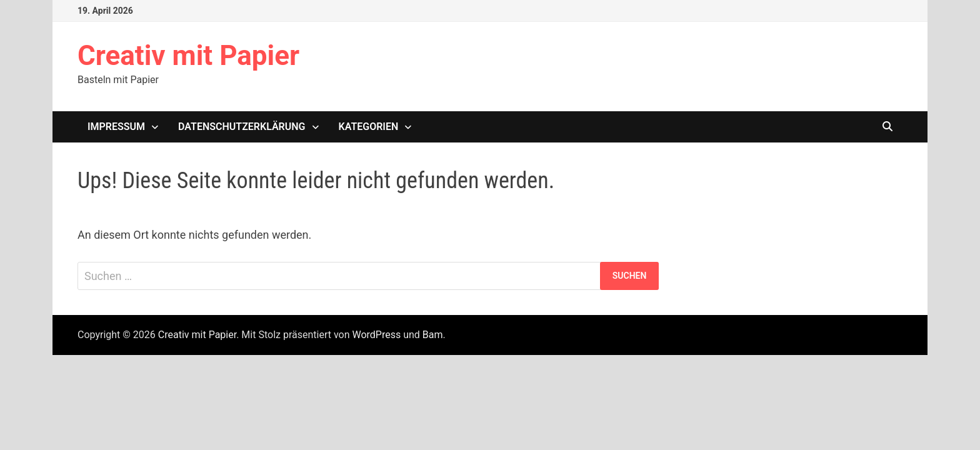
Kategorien (369, 127)
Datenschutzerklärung (242, 127)
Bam (433, 335)
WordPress (376, 335)
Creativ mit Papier (188, 56)
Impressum (116, 127)
